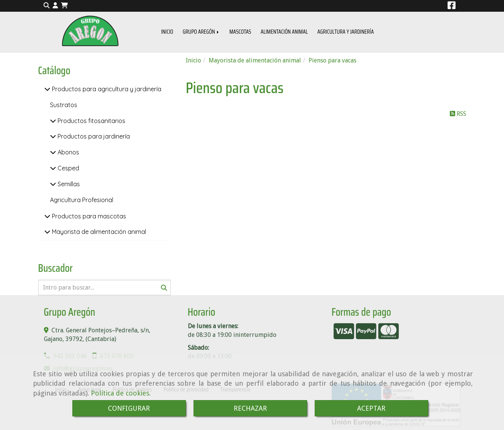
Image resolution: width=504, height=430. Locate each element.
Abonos (68, 152)
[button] (55, 6)
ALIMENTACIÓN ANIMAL (284, 32)
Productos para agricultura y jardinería (106, 89)
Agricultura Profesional (82, 200)
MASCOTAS (240, 32)
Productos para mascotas (88, 216)
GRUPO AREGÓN (201, 32)
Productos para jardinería (93, 136)
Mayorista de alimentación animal (98, 232)
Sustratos (64, 105)
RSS (458, 114)
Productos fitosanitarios (91, 121)
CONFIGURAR (129, 408)
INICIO (167, 32)
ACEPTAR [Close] (371, 408)
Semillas (68, 184)
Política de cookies (120, 393)
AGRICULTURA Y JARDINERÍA (346, 32)
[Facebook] (452, 7)
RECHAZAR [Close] (250, 408)
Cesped (68, 168)
